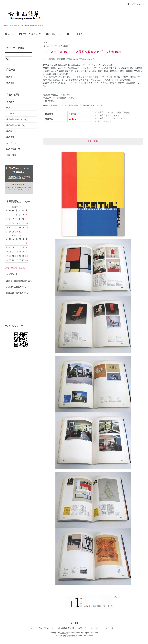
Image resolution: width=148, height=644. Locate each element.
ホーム (9, 34)
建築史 (66, 46)
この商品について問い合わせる (111, 118)
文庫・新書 (11, 155)
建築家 (9, 131)
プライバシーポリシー (94, 628)
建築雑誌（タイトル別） (17, 119)
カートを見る (74, 34)
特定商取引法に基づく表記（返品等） (114, 112)
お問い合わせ (54, 34)
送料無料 (10, 102)
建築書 (9, 77)
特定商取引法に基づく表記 (70, 628)
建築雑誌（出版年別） (16, 125)
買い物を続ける (105, 121)
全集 (8, 108)
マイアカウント (136, 4)
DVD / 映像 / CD (13, 149)
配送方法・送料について (17, 293)
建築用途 (10, 137)
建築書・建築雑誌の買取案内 (19, 281)
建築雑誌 (10, 83)
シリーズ (10, 113)
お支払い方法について (16, 287)
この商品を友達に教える (108, 115)
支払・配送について (30, 34)
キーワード (56, 46)
